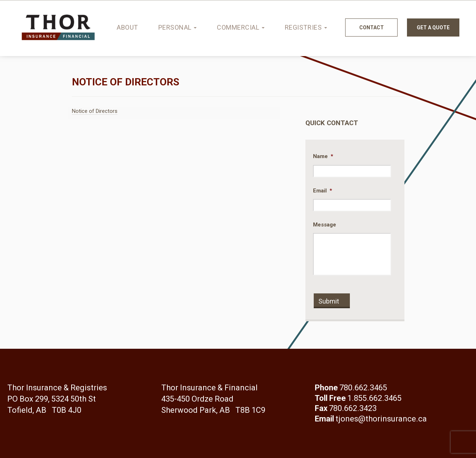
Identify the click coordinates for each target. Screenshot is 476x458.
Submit (329, 301)
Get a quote (433, 27)
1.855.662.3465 (374, 398)
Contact (372, 27)
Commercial (241, 27)
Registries (306, 27)
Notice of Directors (95, 111)
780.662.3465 (363, 388)
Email (323, 191)
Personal (178, 27)
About (127, 27)
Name (323, 156)
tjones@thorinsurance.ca (381, 419)
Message (325, 225)
